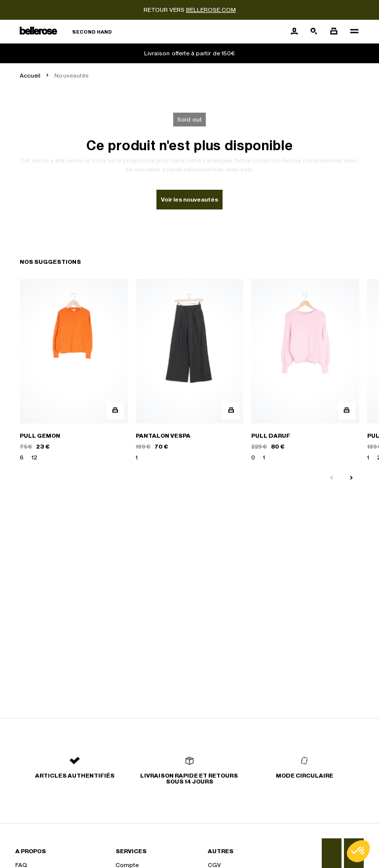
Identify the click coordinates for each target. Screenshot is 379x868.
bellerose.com (211, 10)
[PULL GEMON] (74, 371)
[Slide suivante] (351, 478)
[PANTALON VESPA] (190, 371)
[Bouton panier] (334, 32)
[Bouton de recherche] (314, 32)
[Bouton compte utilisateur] (294, 32)
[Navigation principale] (351, 32)
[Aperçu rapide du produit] (115, 411)
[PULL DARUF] (305, 371)
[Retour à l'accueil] (66, 32)
